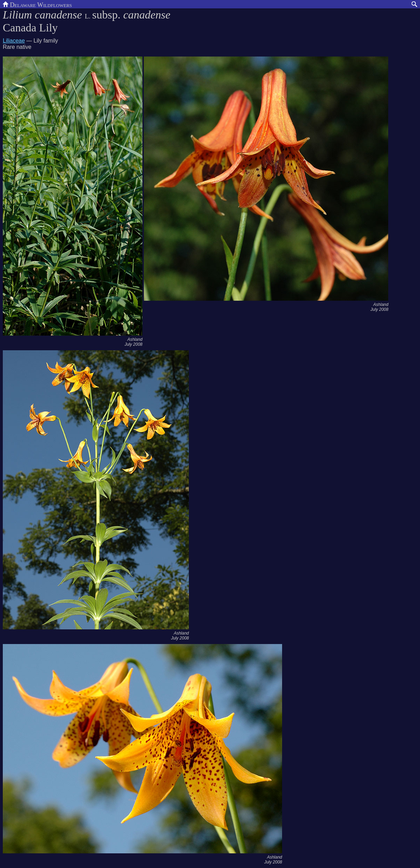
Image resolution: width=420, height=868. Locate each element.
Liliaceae (14, 41)
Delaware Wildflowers (37, 4)
